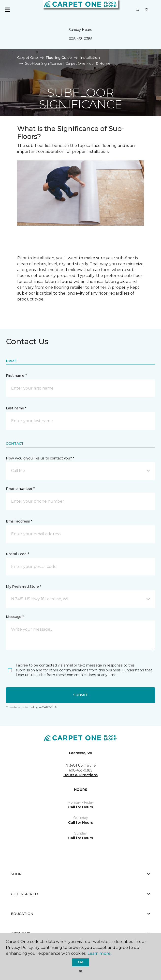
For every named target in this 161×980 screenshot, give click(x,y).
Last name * (16, 408)
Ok (80, 962)
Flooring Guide (59, 58)
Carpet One (28, 58)
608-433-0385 (80, 39)
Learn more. (99, 953)
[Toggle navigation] (7, 10)
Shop (80, 874)
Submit (80, 695)
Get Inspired (80, 894)
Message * (15, 617)
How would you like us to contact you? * (40, 458)
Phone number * (20, 489)
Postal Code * (17, 554)
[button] (137, 10)
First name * (16, 376)
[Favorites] (146, 10)
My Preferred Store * (23, 587)
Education (80, 914)
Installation (90, 58)
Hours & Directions (80, 775)
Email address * (19, 521)
